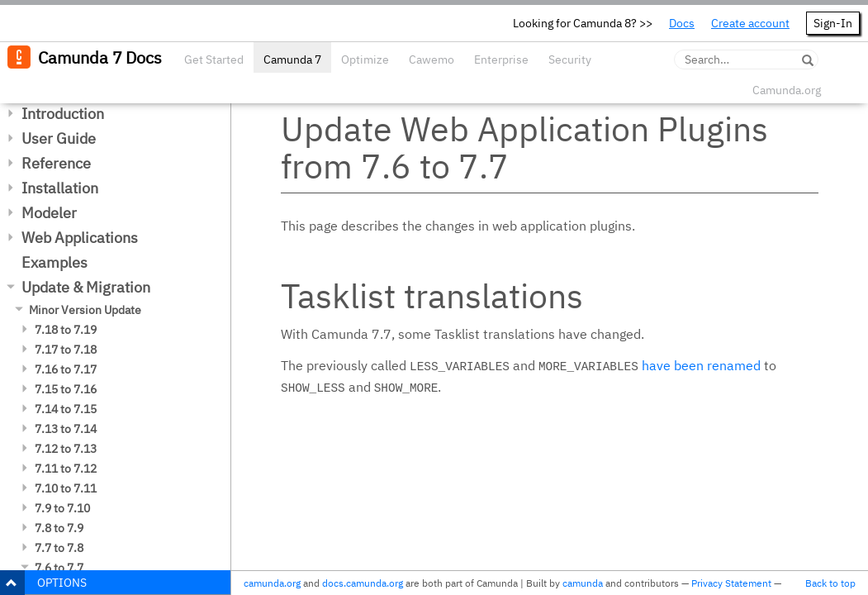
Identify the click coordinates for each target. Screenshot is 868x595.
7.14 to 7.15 (66, 409)
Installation (60, 188)
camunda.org (272, 583)
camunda (583, 583)
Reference (56, 163)
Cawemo (432, 59)
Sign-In (833, 23)
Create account (750, 23)
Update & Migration (86, 287)
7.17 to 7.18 (66, 350)
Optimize (365, 59)
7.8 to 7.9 (59, 528)
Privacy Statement (731, 583)
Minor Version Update (85, 310)
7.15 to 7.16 (66, 389)
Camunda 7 (292, 59)
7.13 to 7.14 (66, 429)
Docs (682, 23)
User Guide (59, 138)
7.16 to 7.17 (66, 369)
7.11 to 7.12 (66, 469)
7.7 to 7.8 (59, 548)
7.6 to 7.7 (59, 568)
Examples (55, 262)
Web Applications (80, 238)
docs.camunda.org (363, 583)
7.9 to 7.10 (62, 508)
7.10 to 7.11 (66, 488)
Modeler (49, 213)
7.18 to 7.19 (66, 330)
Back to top (830, 583)
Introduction (63, 114)
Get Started (214, 59)
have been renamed (701, 365)
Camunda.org (787, 90)
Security (570, 59)
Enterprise (501, 59)
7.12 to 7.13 (66, 449)
